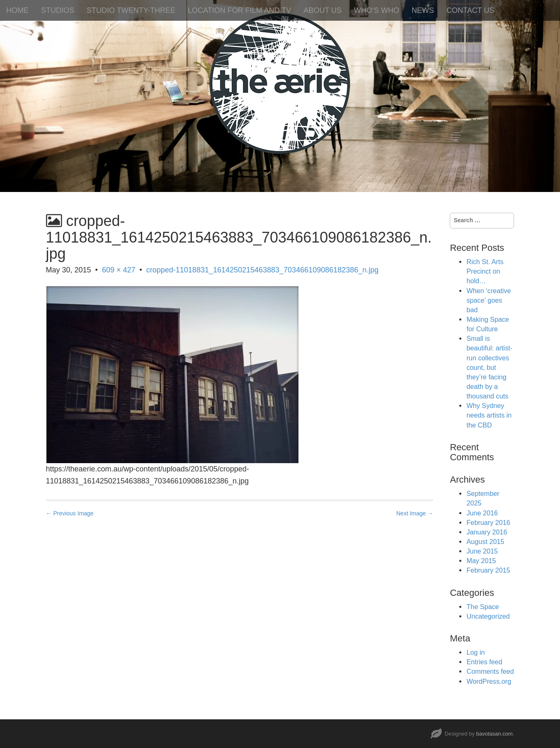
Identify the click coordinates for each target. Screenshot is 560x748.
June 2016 (482, 513)
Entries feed (484, 662)
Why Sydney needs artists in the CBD (489, 415)
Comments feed (490, 671)
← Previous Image (70, 513)
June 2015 (482, 551)
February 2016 (488, 522)
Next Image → (415, 513)
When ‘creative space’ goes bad (488, 300)
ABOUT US (322, 10)
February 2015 (488, 570)
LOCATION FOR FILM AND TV (239, 10)
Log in (475, 652)
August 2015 (485, 542)
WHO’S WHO (377, 10)
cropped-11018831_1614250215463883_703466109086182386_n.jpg (263, 270)
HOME (17, 10)
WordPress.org (489, 681)
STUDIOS (58, 10)
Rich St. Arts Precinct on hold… (485, 271)
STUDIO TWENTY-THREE (131, 10)
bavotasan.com (495, 734)
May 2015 (481, 561)
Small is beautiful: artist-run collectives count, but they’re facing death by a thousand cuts (489, 367)
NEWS (423, 10)
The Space (482, 607)
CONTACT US (470, 10)
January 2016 (487, 532)
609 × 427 (119, 270)
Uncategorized (488, 616)
